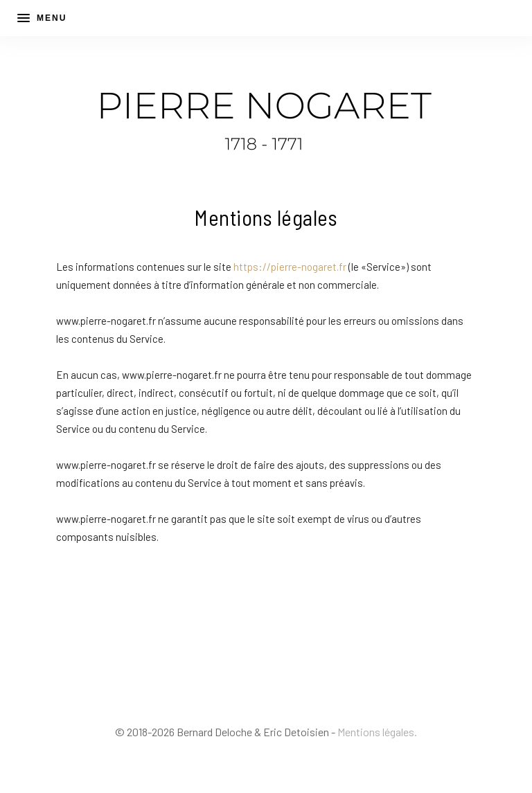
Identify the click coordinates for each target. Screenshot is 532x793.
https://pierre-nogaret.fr (290, 267)
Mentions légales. (377, 732)
